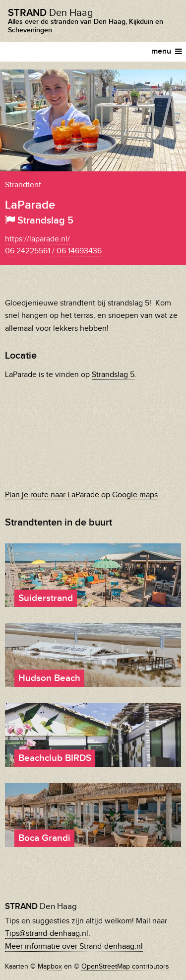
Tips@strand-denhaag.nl (47, 934)
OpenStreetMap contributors (125, 967)
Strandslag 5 (113, 375)
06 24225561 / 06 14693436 (53, 251)
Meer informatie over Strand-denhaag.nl (74, 946)
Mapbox (50, 967)
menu (167, 51)
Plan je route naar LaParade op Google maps (81, 495)
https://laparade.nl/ (37, 239)
